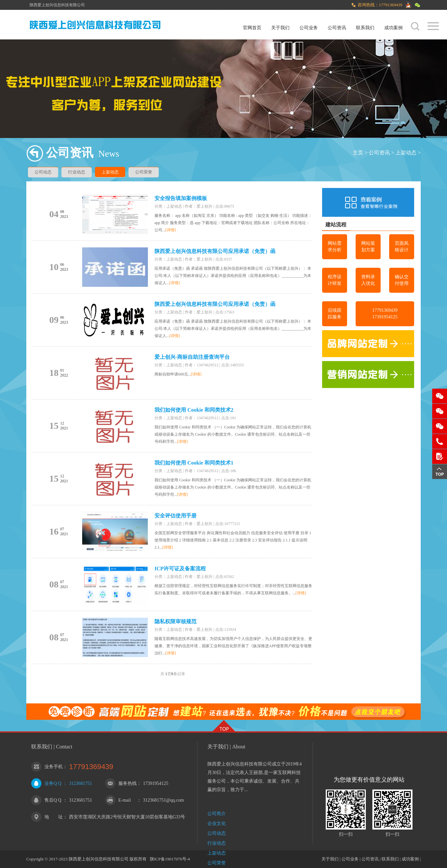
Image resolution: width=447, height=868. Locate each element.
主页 (358, 153)
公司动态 (43, 172)
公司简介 (217, 814)
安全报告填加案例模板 (181, 198)
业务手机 (54, 767)
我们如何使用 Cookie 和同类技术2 (194, 410)
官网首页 (252, 28)
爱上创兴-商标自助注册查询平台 (192, 357)
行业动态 (77, 172)
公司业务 (309, 28)
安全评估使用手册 (176, 516)
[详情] (171, 230)
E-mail (125, 800)
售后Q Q (53, 800)
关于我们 (280, 28)
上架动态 (406, 153)
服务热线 (128, 783)
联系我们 (365, 28)
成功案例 (393, 28)
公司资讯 (337, 28)
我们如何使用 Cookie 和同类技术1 (194, 463)
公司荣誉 (144, 172)
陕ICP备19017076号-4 (170, 859)
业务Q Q (53, 783)
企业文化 (217, 823)
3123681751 (81, 783)
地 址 (54, 817)
